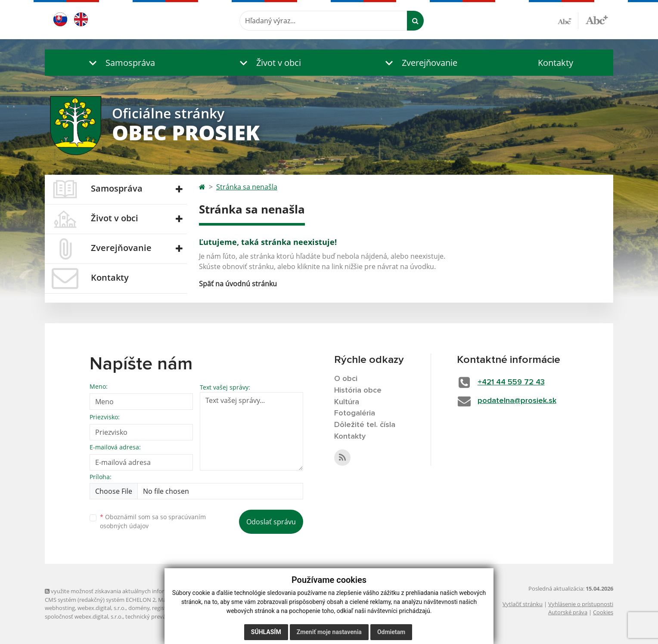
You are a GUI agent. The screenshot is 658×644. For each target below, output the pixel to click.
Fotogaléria (355, 413)
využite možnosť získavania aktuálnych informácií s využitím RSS (130, 591)
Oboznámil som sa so (153, 521)
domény (139, 608)
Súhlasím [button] (266, 632)
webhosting (60, 608)
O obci (346, 379)
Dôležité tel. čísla (365, 425)
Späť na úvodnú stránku (238, 284)
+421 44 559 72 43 (511, 382)
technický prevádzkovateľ (158, 616)
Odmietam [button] (391, 632)
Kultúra (347, 402)
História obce (358, 390)
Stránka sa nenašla (247, 187)
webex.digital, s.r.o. (102, 608)
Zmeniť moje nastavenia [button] (329, 632)
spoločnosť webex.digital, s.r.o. (84, 616)
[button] (120, 63)
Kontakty (556, 63)
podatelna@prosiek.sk (517, 401)
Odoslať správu (271, 522)
